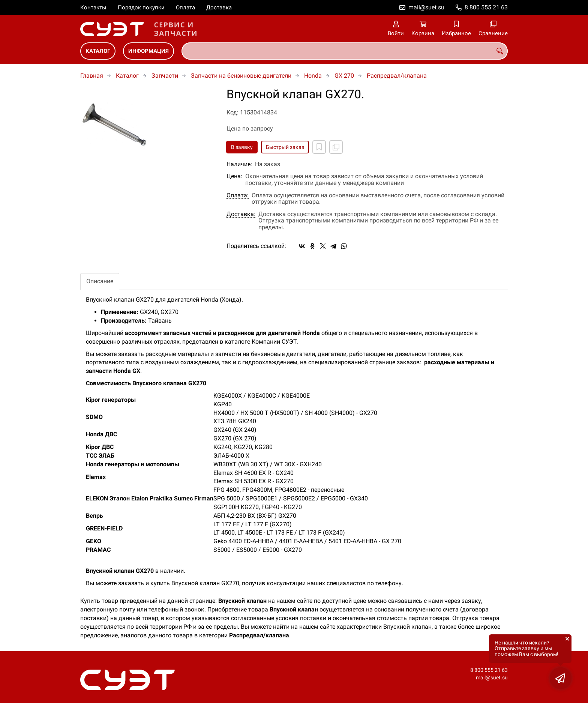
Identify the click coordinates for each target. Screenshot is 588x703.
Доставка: (241, 214)
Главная (92, 76)
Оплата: (238, 195)
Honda (313, 76)
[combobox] (345, 51)
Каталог (98, 51)
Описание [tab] (100, 281)
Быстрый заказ (285, 147)
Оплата (185, 8)
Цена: (234, 176)
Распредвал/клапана (397, 76)
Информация (148, 51)
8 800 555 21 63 (486, 7)
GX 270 (344, 76)
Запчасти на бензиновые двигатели (241, 76)
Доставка (219, 8)
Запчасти (165, 76)
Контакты (93, 8)
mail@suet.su (426, 7)
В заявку (242, 147)
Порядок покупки (141, 8)
